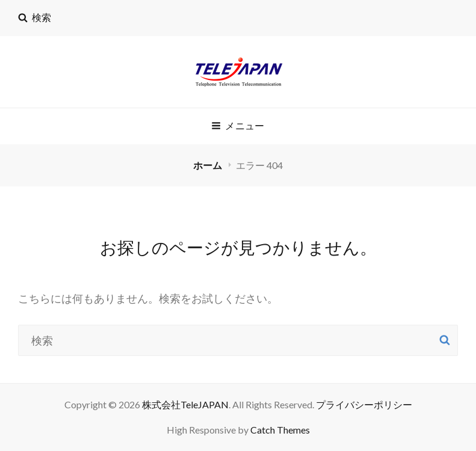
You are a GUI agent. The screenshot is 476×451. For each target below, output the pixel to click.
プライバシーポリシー (364, 404)
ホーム (209, 165)
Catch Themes (280, 430)
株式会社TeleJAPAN (185, 404)
